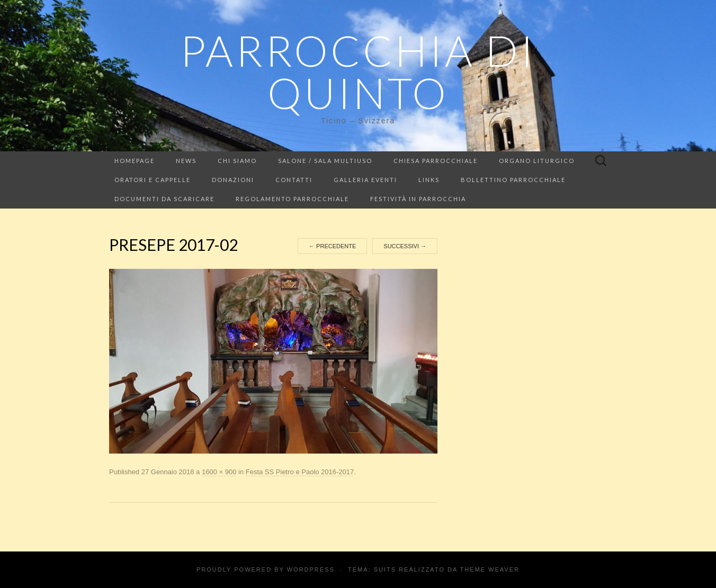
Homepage (135, 161)
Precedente (332, 246)
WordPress (311, 569)
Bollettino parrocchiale (513, 180)
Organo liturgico (537, 161)
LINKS (429, 180)
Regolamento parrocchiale (292, 199)
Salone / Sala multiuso (325, 161)
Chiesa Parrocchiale (436, 161)
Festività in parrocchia (418, 199)
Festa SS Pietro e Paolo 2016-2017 (300, 472)
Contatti (294, 180)
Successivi (405, 246)
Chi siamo (237, 161)
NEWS (186, 161)
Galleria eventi (365, 180)
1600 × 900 (219, 472)
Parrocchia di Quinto (358, 71)
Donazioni (233, 180)
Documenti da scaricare (164, 199)
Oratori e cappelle (153, 180)
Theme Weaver (490, 569)
